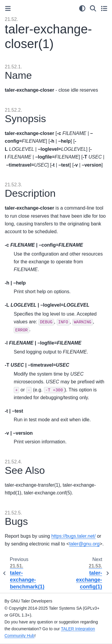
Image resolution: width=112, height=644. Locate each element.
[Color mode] (82, 8)
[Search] (93, 8)
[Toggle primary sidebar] (8, 9)
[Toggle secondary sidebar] (104, 8)
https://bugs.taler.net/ (74, 536)
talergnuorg (85, 544)
